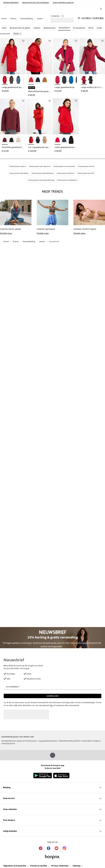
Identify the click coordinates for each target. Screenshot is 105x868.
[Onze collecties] (52, 809)
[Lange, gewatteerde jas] (66, 56)
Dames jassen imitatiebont (67, 180)
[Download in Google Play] (43, 776)
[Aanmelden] (52, 696)
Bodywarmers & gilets (20, 28)
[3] (15, 73)
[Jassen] (41, 19)
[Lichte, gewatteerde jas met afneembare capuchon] (66, 116)
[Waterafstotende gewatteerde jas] (39, 56)
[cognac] (45, 80)
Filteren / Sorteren (91, 19)
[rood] (17, 34)
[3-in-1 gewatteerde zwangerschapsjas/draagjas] (39, 116)
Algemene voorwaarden (15, 866)
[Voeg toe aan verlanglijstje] (23, 41)
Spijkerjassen (50, 28)
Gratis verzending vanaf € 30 (63, 2)
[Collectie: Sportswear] (52, 212)
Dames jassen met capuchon (40, 166)
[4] (18, 73)
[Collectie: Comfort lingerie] (89, 212)
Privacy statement (60, 866)
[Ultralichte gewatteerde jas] (13, 116)
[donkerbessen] (5, 140)
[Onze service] (52, 799)
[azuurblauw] (71, 80)
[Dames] (15, 19)
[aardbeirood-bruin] (31, 140)
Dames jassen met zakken (19, 173)
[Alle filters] (91, 19)
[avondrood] (84, 80)
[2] (11, 73)
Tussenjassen (79, 28)
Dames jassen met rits (86, 166)
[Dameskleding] (28, 19)
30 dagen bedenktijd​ (11, 2)
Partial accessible (39, 866)
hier (51, 705)
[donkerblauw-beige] (38, 140)
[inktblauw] (38, 80)
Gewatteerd (64, 28)
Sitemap (77, 866)
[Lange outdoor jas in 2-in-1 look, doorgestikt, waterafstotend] (92, 56)
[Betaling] (52, 788)
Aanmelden (52, 696)
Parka (91, 28)
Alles (4, 28)
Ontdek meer (6, 233)
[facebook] (48, 848)
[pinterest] (41, 848)
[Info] (63, 17)
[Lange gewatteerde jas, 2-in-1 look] (13, 56)
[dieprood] (5, 80)
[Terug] (5, 7)
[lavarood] (31, 80)
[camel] (45, 140)
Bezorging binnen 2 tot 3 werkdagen (36, 2)
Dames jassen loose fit (86, 173)
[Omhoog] (53, 755)
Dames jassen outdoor (18, 166)
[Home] (5, 19)
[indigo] (18, 80)
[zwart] (64, 80)
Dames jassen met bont (66, 173)
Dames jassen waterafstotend (43, 173)
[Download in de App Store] (62, 776)
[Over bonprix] (52, 820)
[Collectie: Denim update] (16, 212)
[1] (8, 73)
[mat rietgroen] (18, 140)
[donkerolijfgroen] (11, 80)
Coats (99, 28)
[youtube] (57, 848)
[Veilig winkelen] (52, 831)
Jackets (37, 28)
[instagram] (64, 848)
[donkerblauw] (64, 140)
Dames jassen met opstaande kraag (41, 180)
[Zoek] (101, 9)
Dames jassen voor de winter (64, 166)
